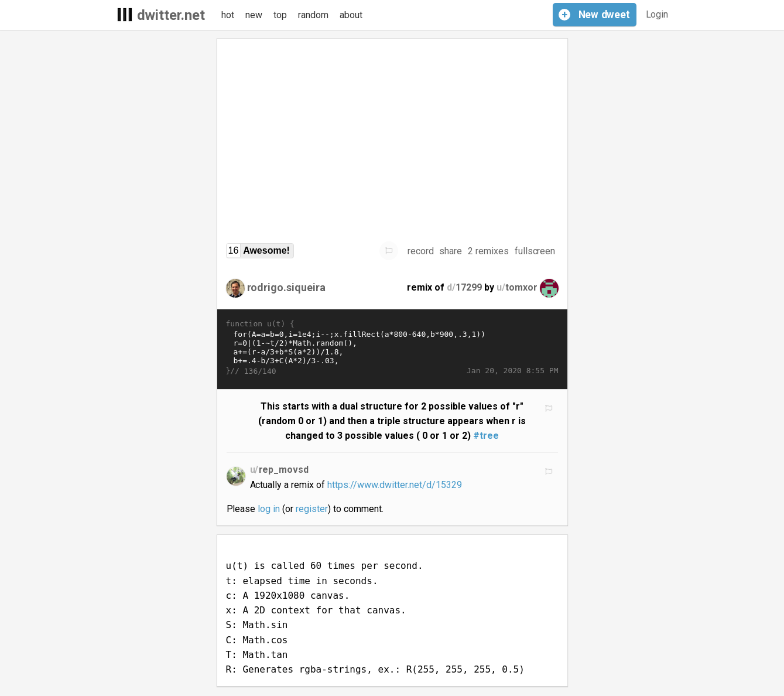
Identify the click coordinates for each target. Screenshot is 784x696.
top (280, 15)
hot (228, 15)
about (351, 15)
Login (657, 14)
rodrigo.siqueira (287, 287)
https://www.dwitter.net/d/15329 (395, 485)
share (451, 251)
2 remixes (488, 251)
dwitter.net (171, 15)
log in (269, 509)
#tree (486, 436)
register (312, 509)
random (313, 15)
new (254, 15)
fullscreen (535, 251)
